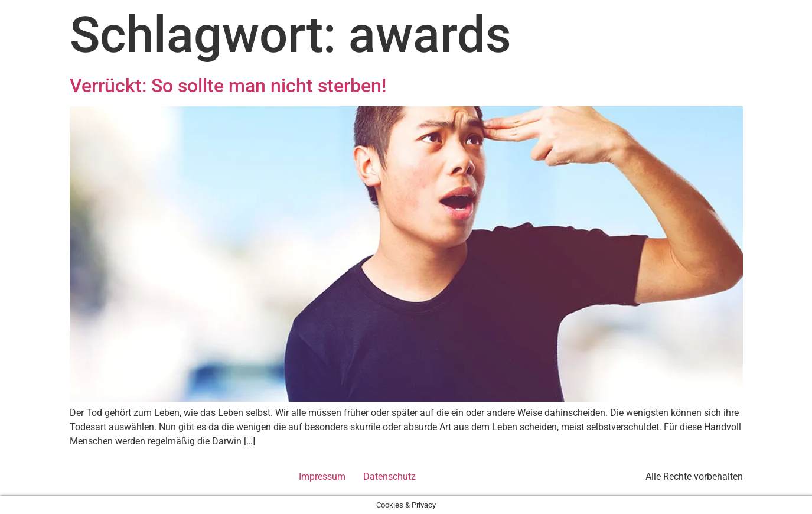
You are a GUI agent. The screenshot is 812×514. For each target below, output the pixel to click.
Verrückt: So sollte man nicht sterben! (228, 86)
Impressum (322, 476)
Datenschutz (389, 476)
